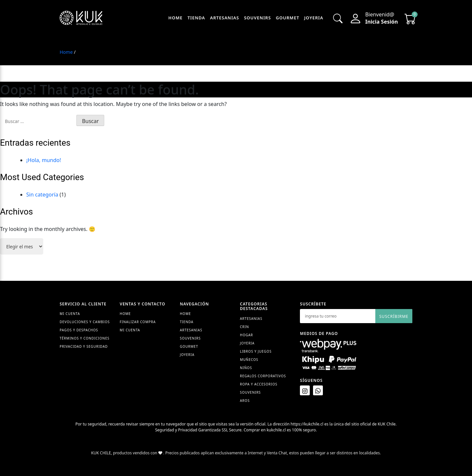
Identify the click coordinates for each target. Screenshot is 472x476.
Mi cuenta (130, 330)
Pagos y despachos (79, 330)
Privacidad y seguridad (84, 346)
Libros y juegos (256, 351)
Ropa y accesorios (259, 384)
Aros (245, 401)
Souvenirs (257, 18)
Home (176, 18)
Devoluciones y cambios (85, 322)
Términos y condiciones (85, 338)
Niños (246, 368)
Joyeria (314, 18)
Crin (245, 327)
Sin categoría (42, 195)
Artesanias (225, 18)
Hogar (246, 335)
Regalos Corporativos (263, 376)
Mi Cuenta (70, 314)
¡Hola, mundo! (44, 160)
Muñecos (249, 360)
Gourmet (288, 18)
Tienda (196, 18)
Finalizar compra (138, 322)
